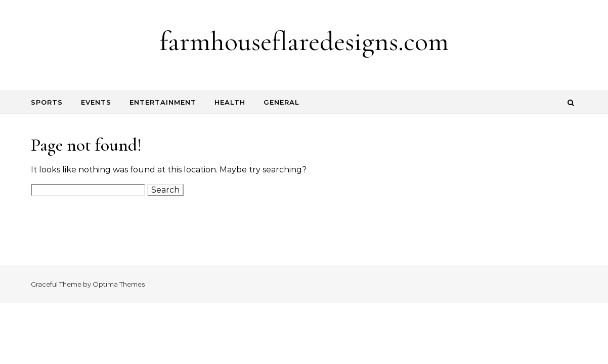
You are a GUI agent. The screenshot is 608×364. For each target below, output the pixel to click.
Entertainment (163, 102)
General (281, 102)
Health (230, 102)
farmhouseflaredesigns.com (304, 41)
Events (96, 102)
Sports (47, 102)
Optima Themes (119, 284)
